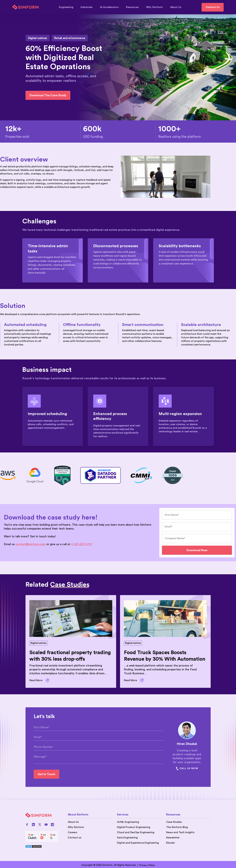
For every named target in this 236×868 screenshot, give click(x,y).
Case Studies (174, 822)
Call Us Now (187, 768)
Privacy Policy (147, 865)
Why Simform (156, 7)
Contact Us (213, 7)
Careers (72, 832)
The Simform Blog (177, 827)
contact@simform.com (31, 544)
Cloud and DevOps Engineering (136, 832)
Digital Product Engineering (134, 827)
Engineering (68, 7)
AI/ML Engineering (128, 822)
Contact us (74, 838)
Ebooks (170, 843)
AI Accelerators (111, 7)
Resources (134, 7)
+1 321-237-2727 (82, 544)
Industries (88, 7)
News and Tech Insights (180, 832)
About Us (176, 7)
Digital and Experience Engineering (138, 843)
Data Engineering (127, 838)
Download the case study (48, 95)
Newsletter (173, 838)
